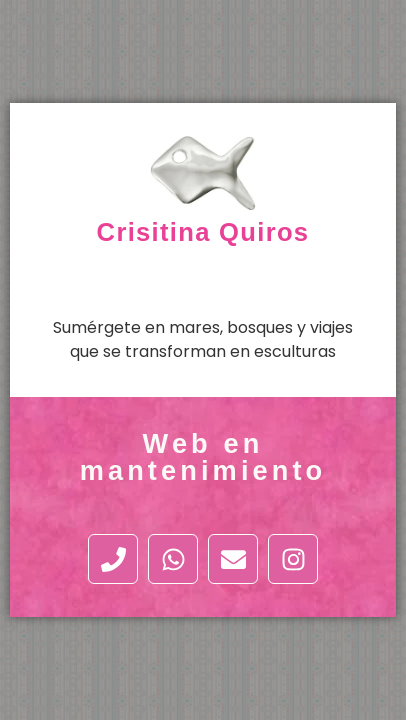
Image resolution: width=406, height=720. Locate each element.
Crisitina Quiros (203, 232)
